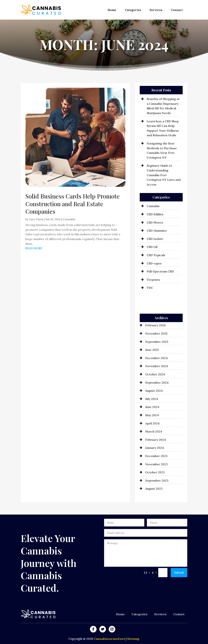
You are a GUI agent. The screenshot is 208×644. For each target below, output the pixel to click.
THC (150, 288)
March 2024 (154, 431)
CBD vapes (154, 263)
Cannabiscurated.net (110, 639)
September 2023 (157, 480)
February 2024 (155, 440)
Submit (179, 572)
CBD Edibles (155, 214)
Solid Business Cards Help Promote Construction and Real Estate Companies (72, 204)
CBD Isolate (155, 239)
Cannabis (69, 219)
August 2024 (154, 391)
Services (156, 10)
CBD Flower (155, 222)
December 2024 (156, 358)
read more (34, 248)
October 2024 (155, 374)
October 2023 (155, 472)
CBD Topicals (156, 255)
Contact (177, 10)
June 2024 (152, 407)
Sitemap (133, 639)
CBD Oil (152, 247)
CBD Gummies (157, 231)
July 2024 (152, 399)
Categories (133, 10)
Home (112, 10)
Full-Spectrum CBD (160, 271)
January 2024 (154, 448)
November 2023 (156, 464)
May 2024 (152, 415)
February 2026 (155, 325)
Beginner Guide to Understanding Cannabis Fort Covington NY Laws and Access (164, 175)
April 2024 (152, 423)
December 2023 (156, 456)
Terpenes (153, 280)
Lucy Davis (36, 219)
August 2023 (154, 489)
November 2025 (156, 333)
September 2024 (157, 383)
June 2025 (152, 350)
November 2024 (157, 366)
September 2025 (157, 342)
